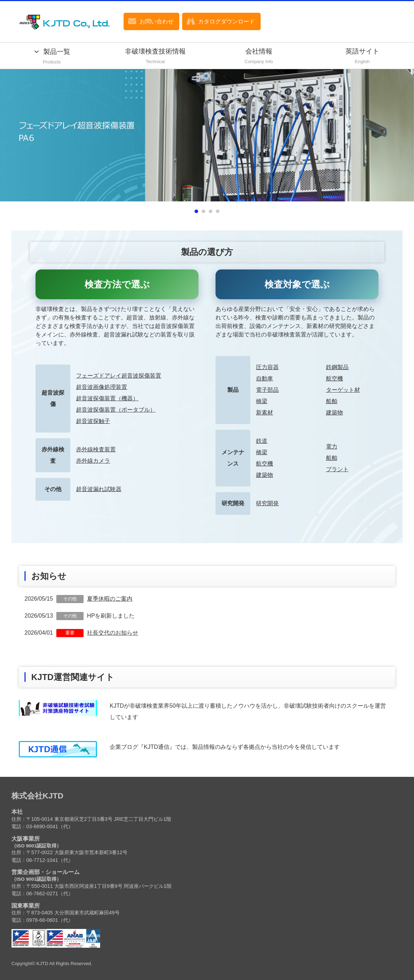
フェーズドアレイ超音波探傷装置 (119, 376)
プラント (337, 469)
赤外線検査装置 (96, 449)
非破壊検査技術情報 (156, 57)
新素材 (265, 413)
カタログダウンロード (227, 21)
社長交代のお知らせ (113, 633)
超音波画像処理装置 (102, 387)
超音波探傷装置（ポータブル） (116, 410)
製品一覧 (52, 57)
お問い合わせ (157, 21)
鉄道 (262, 441)
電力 (332, 447)
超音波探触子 (93, 421)
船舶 (332, 401)
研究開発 (267, 503)
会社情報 (259, 57)
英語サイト (363, 57)
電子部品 (267, 390)
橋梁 (262, 401)
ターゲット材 (343, 390)
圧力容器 (267, 367)
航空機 (334, 378)
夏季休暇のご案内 (110, 599)
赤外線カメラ (93, 461)
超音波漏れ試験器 (99, 489)
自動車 (265, 378)
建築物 (334, 413)
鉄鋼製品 (337, 367)
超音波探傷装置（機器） (107, 398)
